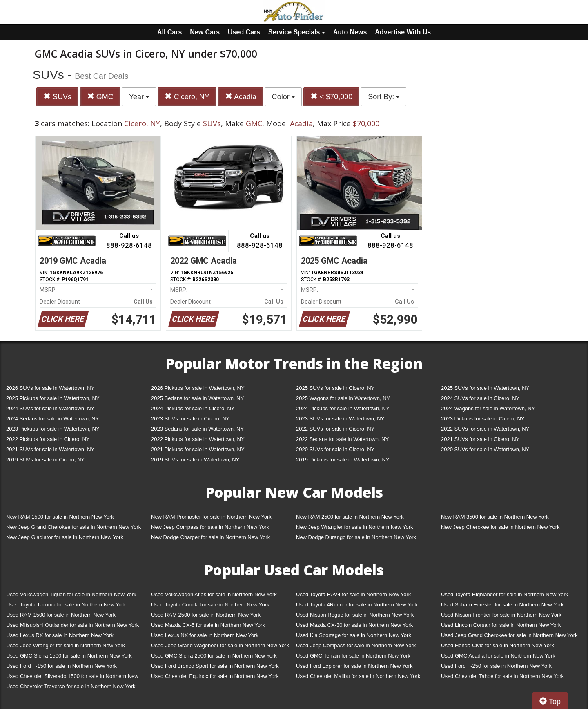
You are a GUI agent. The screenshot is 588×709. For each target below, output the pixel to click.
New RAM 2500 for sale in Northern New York (350, 517)
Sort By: (384, 97)
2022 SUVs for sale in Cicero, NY (335, 429)
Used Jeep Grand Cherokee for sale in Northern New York (509, 635)
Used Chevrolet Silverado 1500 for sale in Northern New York (72, 678)
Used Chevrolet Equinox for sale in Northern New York (215, 676)
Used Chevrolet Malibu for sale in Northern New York (358, 676)
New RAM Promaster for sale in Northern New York (211, 517)
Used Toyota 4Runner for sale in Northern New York (357, 605)
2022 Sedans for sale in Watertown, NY (342, 439)
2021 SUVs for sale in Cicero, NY (480, 439)
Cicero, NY (187, 97)
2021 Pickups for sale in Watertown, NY (198, 449)
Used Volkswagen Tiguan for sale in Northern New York (71, 594)
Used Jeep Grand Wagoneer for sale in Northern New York (220, 645)
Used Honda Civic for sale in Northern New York (498, 645)
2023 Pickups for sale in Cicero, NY (483, 419)
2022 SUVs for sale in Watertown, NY (485, 429)
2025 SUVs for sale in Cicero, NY (335, 388)
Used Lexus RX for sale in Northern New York (60, 635)
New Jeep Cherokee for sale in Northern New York (500, 527)
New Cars (205, 32)
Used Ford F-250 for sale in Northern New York (496, 666)
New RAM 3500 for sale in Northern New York (495, 517)
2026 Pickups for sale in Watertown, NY (198, 388)
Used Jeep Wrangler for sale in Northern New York (66, 645)
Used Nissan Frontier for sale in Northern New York (501, 615)
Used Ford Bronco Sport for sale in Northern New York (215, 666)
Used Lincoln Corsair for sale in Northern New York (501, 625)
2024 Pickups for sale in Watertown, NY (343, 408)
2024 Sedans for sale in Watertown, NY (52, 419)
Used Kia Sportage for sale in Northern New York (354, 635)
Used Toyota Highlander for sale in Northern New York (504, 594)
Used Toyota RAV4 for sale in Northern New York (353, 594)
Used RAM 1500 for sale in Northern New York (61, 615)
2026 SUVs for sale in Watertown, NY (50, 388)
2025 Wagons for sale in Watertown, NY (343, 398)
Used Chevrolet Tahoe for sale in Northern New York (502, 676)
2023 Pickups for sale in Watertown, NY (53, 429)
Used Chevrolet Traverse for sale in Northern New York (71, 686)
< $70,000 (332, 97)
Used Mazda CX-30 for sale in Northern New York (354, 625)
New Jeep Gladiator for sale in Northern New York (65, 537)
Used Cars (244, 32)
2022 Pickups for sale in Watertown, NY (198, 439)
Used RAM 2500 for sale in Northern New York (206, 615)
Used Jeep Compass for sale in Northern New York (356, 645)
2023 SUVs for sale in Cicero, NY (190, 419)
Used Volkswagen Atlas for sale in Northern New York (214, 594)
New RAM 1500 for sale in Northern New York (60, 517)
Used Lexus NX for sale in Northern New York (205, 635)
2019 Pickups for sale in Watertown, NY (343, 460)
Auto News (350, 32)
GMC (100, 97)
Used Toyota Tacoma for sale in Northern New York (66, 605)
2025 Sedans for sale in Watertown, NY (197, 398)
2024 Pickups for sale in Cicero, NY (193, 408)
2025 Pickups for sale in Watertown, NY (53, 398)
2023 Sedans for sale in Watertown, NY (197, 429)
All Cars (169, 32)
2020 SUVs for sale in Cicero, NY (335, 449)
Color (283, 97)
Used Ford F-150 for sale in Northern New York (61, 666)
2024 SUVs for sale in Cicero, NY (480, 398)
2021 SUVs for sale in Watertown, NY (50, 449)
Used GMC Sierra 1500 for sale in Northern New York (69, 656)
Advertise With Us (403, 32)
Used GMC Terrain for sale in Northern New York (353, 656)
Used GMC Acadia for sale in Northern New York (498, 656)
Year (139, 97)
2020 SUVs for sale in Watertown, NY (485, 449)
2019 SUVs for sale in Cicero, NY (45, 460)
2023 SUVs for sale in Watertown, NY (340, 419)
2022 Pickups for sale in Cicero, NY (48, 439)
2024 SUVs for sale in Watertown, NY (50, 408)
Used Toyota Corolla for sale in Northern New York (210, 605)
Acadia (241, 97)
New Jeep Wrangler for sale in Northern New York (355, 527)
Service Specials (297, 32)
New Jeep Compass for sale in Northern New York (210, 527)
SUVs (57, 97)
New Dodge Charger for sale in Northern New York (210, 537)
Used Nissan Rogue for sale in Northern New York (355, 615)
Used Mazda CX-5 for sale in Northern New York (208, 625)
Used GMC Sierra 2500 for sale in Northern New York (214, 656)
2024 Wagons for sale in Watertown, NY (488, 408)
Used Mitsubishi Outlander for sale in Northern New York (72, 625)
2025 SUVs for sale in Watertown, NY (485, 388)
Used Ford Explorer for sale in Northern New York (354, 666)
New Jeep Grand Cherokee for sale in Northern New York (73, 527)
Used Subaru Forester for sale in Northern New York (502, 605)
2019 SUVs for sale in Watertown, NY (195, 460)
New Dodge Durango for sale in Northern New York (356, 537)
